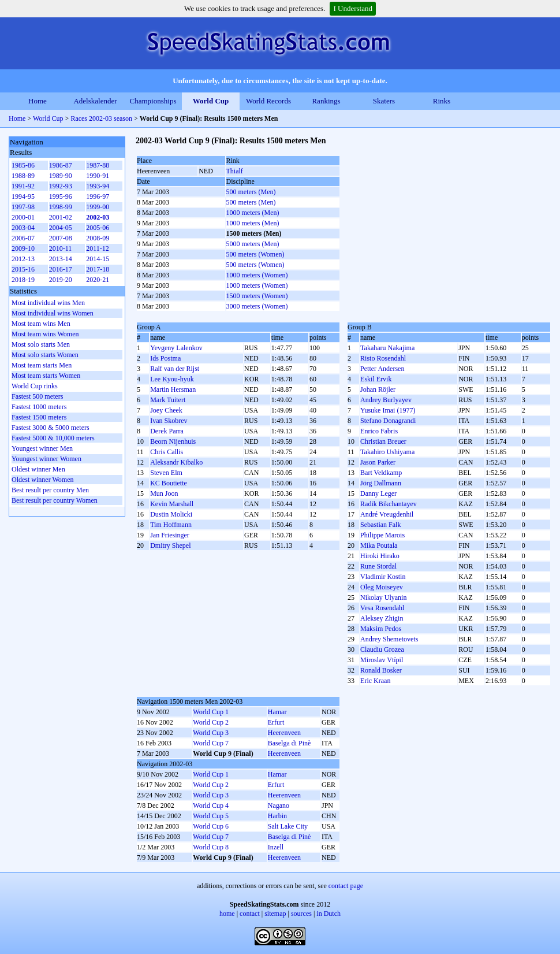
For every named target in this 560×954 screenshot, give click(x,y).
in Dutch (328, 914)
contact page (346, 886)
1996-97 (98, 196)
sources (301, 914)
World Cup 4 (211, 805)
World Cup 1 (211, 712)
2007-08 (61, 238)
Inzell (276, 847)
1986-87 (61, 165)
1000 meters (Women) (257, 275)
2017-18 (98, 269)
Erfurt (276, 722)
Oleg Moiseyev (382, 587)
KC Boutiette (169, 483)
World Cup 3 (211, 733)
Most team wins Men (41, 324)
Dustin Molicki (171, 514)
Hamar (277, 712)
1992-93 (61, 186)
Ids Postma (165, 358)
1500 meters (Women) (257, 296)
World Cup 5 (211, 816)
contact (250, 914)
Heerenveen (284, 733)
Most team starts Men (42, 365)
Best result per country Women (55, 500)
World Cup (211, 101)
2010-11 (61, 248)
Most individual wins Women (53, 313)
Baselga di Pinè (290, 743)
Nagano (279, 805)
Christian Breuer (383, 441)
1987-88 (98, 165)
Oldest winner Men (38, 469)
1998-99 (61, 207)
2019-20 (61, 280)
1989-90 (61, 176)
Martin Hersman (173, 389)
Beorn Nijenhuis (173, 441)
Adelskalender (95, 101)
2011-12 (98, 248)
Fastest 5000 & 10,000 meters (53, 438)
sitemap (275, 914)
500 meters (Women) (255, 254)
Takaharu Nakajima (387, 348)
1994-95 (23, 196)
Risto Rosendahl (383, 358)
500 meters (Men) (251, 192)
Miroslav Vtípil (382, 660)
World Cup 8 (211, 847)
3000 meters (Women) (257, 306)
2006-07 (23, 238)
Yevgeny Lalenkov (176, 348)
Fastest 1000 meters (39, 407)
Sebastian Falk (380, 525)
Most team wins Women (45, 334)
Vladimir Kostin (383, 577)
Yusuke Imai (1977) (388, 410)
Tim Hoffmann (171, 525)
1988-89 (23, 176)
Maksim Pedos (381, 629)
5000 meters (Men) (253, 244)
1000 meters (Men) (253, 213)
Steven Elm (166, 473)
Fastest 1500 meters (39, 417)
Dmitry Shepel (170, 545)
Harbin (277, 816)
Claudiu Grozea (382, 649)
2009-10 (23, 248)
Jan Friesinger (170, 535)
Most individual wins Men (48, 303)
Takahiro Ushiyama (387, 452)
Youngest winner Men (42, 448)
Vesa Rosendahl (382, 608)
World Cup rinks (35, 386)
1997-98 (23, 207)
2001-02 (61, 217)
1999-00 (98, 207)
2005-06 (98, 228)
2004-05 (61, 228)
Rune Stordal (378, 566)
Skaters (384, 101)
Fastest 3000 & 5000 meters (51, 428)
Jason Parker (378, 462)
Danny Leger (378, 493)
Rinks (442, 101)
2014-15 (98, 259)
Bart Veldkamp (381, 473)
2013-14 (61, 259)
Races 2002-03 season (101, 118)
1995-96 (61, 196)
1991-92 (23, 186)
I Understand (353, 8)
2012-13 (23, 259)
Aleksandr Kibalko (176, 462)
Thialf (235, 171)
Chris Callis (167, 452)
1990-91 (98, 176)
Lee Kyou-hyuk (172, 379)
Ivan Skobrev (169, 421)
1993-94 (98, 186)
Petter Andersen (382, 369)
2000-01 (23, 217)
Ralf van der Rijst (175, 369)
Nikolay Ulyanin (383, 597)
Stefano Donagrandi (388, 421)
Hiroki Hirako (380, 556)
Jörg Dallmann (381, 483)
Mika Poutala (379, 545)
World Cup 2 (211, 722)
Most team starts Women (46, 376)
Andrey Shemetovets (389, 639)
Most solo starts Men (41, 344)
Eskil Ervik (376, 379)
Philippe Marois (382, 535)
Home (38, 101)
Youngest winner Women (46, 459)
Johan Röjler (378, 389)
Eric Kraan (375, 681)
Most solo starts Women (45, 355)
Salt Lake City (288, 826)
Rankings (326, 101)
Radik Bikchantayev (389, 504)
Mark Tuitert (168, 400)
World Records (268, 101)
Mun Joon (164, 493)
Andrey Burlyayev (386, 400)
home (227, 914)
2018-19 (23, 280)
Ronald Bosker (381, 670)
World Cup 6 (211, 826)
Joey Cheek (166, 410)
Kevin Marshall (172, 504)
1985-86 (23, 165)
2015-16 (23, 269)
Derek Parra (167, 431)
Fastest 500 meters (37, 396)
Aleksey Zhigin (382, 618)
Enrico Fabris (379, 431)
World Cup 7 (211, 743)
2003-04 (23, 228)
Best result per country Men (50, 490)
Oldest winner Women (42, 480)
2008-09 (98, 238)
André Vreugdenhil (387, 514)
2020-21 (98, 280)
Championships (153, 101)
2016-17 (61, 269)
